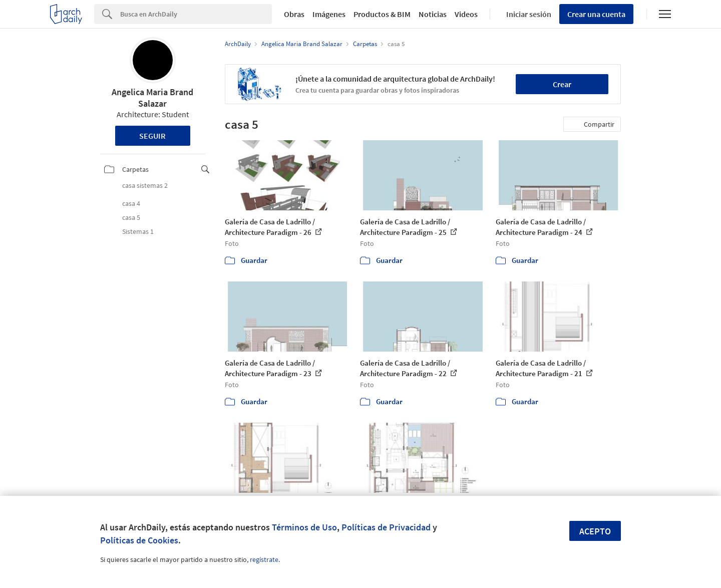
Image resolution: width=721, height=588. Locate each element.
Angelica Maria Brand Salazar (152, 98)
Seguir (152, 136)
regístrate (264, 559)
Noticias (433, 14)
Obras (294, 14)
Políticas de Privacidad (386, 527)
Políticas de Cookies (139, 540)
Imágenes (329, 14)
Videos (466, 14)
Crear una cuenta (596, 14)
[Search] (196, 14)
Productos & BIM (382, 14)
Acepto (595, 531)
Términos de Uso (304, 527)
